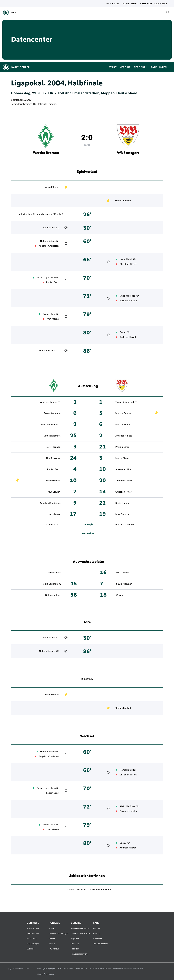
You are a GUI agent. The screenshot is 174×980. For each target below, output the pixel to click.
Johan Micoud (52, 187)
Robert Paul (49, 314)
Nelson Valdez (48, 241)
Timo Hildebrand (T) (126, 402)
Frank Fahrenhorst (51, 425)
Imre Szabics (122, 514)
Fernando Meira (128, 301)
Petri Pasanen (53, 447)
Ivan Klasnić (48, 228)
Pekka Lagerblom (46, 278)
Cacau (123, 332)
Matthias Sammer (125, 524)
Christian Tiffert (128, 264)
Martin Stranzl (123, 458)
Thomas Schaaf (52, 524)
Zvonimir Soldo (124, 481)
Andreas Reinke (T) (50, 402)
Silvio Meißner (127, 296)
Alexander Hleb (124, 469)
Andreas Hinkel (128, 337)
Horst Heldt (126, 259)
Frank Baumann (52, 413)
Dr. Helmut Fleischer (45, 104)
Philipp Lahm (122, 447)
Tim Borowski (53, 458)
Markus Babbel (123, 201)
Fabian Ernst (53, 282)
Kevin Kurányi (123, 503)
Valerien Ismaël (27, 214)
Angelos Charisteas (49, 246)
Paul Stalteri (54, 492)
